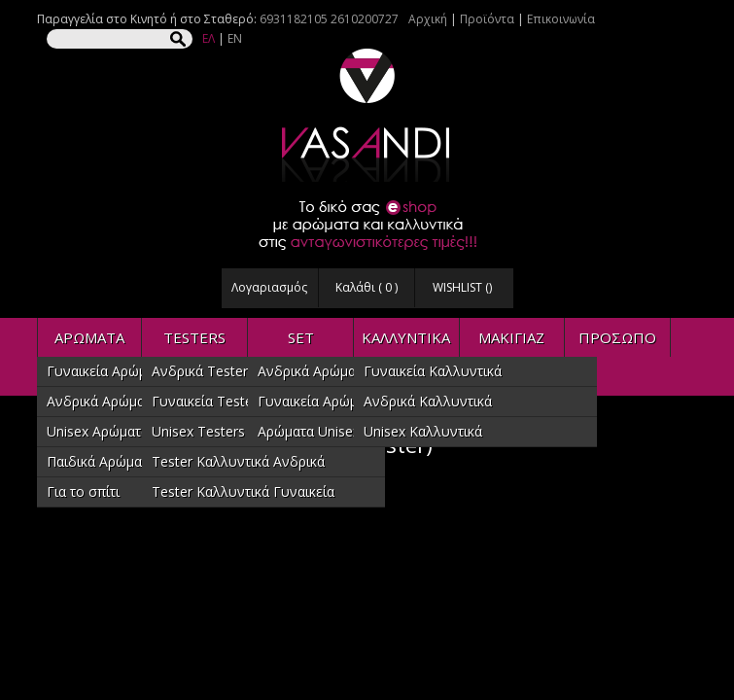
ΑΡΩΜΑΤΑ (89, 337)
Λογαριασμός (269, 287)
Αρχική (428, 19)
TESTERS (194, 337)
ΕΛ (209, 38)
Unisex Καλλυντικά (423, 431)
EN (235, 38)
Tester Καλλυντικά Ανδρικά (238, 461)
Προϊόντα (487, 19)
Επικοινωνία (561, 19)
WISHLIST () (462, 287)
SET (301, 337)
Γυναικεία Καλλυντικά (433, 371)
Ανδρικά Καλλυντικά (428, 401)
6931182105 (294, 19)
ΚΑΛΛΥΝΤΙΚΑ (406, 337)
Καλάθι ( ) (367, 287)
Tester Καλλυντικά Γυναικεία (243, 491)
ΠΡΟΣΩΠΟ (617, 337)
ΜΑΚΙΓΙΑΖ (511, 337)
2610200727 (365, 19)
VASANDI (367, 115)
